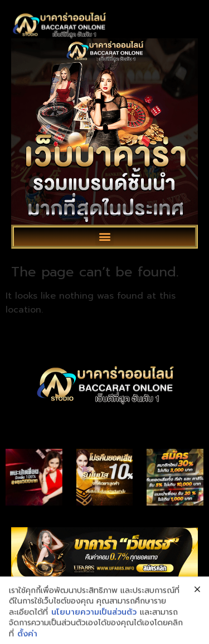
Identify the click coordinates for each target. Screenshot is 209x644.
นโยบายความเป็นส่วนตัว (94, 633)
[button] (104, 237)
